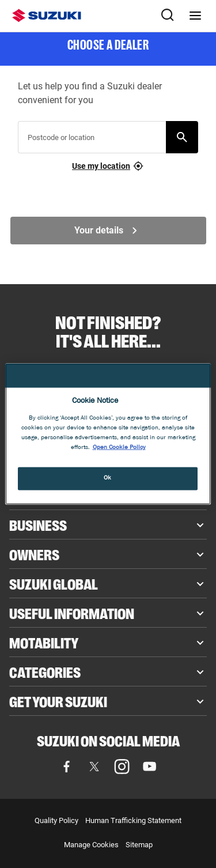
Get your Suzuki (58, 701)
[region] (108, 434)
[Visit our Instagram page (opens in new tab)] (122, 767)
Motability (44, 642)
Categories (45, 671)
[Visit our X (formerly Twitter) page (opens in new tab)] (94, 767)
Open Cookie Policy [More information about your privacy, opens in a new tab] (119, 447)
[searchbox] (94, 142)
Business (38, 524)
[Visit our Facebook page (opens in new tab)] (67, 767)
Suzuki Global (54, 583)
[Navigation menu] (195, 16)
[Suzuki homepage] (47, 16)
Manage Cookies (91, 845)
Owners (34, 554)
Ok (108, 478)
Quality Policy (56, 820)
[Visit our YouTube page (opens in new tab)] (150, 767)
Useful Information (72, 613)
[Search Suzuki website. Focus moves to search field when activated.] (168, 16)
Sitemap (139, 845)
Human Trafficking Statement (133, 820)
